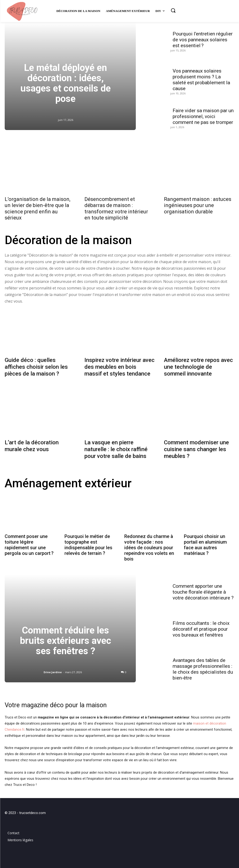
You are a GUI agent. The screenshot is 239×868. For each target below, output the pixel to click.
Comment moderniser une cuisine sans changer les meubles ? (196, 449)
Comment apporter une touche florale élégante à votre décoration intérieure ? (203, 590)
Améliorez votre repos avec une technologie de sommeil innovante (198, 366)
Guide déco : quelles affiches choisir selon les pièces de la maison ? (36, 366)
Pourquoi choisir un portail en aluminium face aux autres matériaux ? (205, 543)
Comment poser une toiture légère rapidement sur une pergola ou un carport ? (29, 543)
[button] (173, 10)
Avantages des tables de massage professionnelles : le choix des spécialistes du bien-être (203, 667)
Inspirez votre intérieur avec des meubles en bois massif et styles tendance (119, 366)
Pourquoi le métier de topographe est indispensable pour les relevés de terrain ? (88, 543)
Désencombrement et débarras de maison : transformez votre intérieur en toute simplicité (116, 208)
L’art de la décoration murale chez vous (32, 445)
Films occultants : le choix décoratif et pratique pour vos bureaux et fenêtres (201, 627)
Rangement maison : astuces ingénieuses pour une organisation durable (198, 205)
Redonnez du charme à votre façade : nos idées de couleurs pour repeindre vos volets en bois (149, 546)
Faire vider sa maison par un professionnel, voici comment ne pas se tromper (203, 116)
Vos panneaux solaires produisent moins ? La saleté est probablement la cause (201, 80)
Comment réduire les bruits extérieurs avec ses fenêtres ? (66, 639)
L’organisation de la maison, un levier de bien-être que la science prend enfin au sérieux (38, 208)
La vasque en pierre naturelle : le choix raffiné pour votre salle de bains (116, 449)
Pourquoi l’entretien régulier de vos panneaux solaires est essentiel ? (203, 40)
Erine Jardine (53, 670)
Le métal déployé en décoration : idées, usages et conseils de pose (66, 83)
